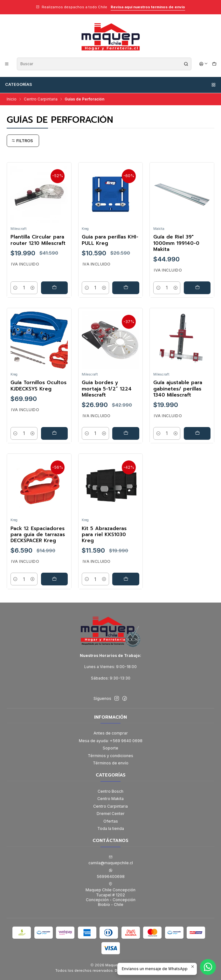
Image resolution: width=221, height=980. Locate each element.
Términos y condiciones (110, 756)
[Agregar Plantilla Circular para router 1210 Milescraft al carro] (55, 288)
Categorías (111, 85)
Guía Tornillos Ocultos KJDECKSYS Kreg (38, 394)
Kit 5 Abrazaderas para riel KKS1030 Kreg (104, 542)
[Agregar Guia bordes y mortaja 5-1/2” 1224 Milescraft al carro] (126, 441)
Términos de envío (111, 763)
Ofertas (111, 821)
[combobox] (104, 64)
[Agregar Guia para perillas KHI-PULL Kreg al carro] (126, 288)
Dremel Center (111, 814)
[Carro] (214, 64)
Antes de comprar (111, 733)
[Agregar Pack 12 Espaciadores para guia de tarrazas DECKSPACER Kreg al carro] (55, 587)
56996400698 (111, 873)
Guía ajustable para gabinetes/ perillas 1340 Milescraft (178, 397)
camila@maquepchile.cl (111, 860)
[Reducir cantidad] (16, 288)
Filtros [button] (22, 141)
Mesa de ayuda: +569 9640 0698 (111, 741)
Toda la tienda (111, 828)
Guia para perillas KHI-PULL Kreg (110, 240)
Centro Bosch (110, 791)
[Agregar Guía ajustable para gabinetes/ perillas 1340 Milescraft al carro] (197, 441)
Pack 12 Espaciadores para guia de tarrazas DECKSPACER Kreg (38, 542)
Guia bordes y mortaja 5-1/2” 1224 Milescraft (107, 397)
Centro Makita (110, 799)
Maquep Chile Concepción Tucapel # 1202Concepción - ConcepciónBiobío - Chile (110, 894)
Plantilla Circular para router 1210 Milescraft (38, 240)
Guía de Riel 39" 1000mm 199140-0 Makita (176, 243)
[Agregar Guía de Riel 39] (197, 288)
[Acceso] (204, 64)
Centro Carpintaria (41, 99)
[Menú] (7, 64)
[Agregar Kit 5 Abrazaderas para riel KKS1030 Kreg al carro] (126, 587)
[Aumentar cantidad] (32, 288)
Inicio (12, 99)
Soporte (110, 748)
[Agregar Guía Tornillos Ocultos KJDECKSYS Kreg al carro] (55, 441)
